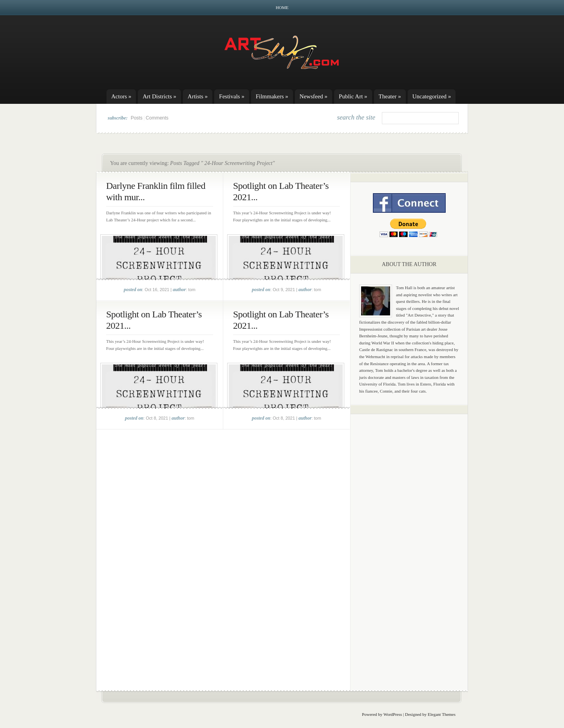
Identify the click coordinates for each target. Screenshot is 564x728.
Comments (157, 118)
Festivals (232, 96)
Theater (390, 96)
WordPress (393, 714)
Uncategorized (432, 96)
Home (282, 7)
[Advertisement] (409, 543)
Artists (198, 96)
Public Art (353, 96)
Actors (121, 96)
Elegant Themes (442, 714)
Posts (137, 118)
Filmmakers (272, 96)
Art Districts (159, 96)
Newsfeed (314, 96)
